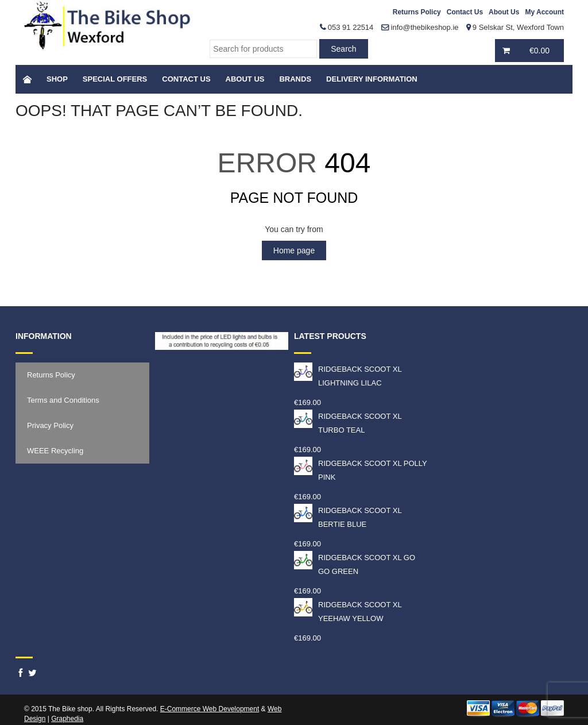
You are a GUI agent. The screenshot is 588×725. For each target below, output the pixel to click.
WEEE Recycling (55, 451)
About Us (504, 12)
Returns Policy (417, 12)
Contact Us (465, 12)
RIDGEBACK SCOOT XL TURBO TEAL (348, 422)
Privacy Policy (50, 425)
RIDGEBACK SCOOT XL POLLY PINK (361, 469)
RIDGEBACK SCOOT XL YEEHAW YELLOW (348, 610)
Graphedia (67, 719)
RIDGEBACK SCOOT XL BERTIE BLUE (348, 516)
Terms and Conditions (63, 400)
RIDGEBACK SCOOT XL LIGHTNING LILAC (348, 375)
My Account (544, 12)
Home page (294, 250)
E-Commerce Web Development (210, 709)
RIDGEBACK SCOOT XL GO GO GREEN (355, 563)
